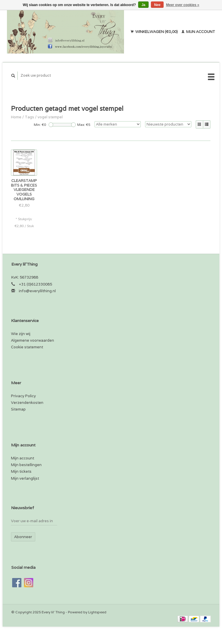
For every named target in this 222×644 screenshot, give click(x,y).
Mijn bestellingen (26, 465)
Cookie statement (27, 347)
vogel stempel (50, 117)
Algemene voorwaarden (33, 340)
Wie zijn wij (21, 334)
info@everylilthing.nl (37, 291)
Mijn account (198, 32)
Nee (157, 5)
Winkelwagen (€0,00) (155, 32)
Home (16, 117)
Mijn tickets (21, 471)
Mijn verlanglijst (25, 478)
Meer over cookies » (183, 5)
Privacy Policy (23, 396)
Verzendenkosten (27, 403)
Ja (143, 5)
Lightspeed (97, 612)
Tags (29, 117)
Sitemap (18, 409)
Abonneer (23, 537)
